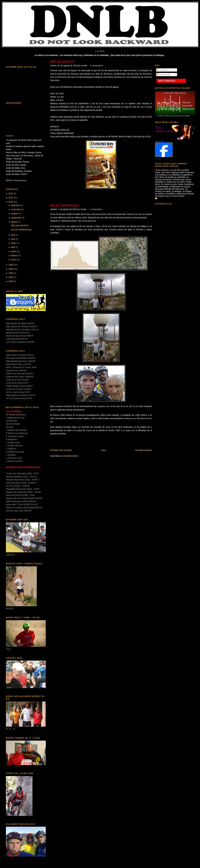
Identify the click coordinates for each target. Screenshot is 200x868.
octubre (15, 214)
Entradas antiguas (144, 450)
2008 (11, 269)
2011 (11, 198)
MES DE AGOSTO (20, 226)
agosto (14, 222)
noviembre (16, 209)
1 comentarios (96, 209)
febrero (14, 255)
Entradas (162, 70)
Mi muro (158, 159)
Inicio (104, 450)
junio (13, 239)
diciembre (16, 205)
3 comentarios (96, 66)
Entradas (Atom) (71, 456)
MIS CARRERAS (167, 81)
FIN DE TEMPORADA (21, 230)
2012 (11, 193)
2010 (11, 202)
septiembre (16, 218)
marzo (14, 251)
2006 (11, 273)
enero (14, 260)
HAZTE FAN (159, 141)
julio (13, 235)
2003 (11, 281)
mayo (14, 243)
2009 (11, 265)
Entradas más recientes (61, 450)
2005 (11, 277)
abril (13, 247)
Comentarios (164, 75)
